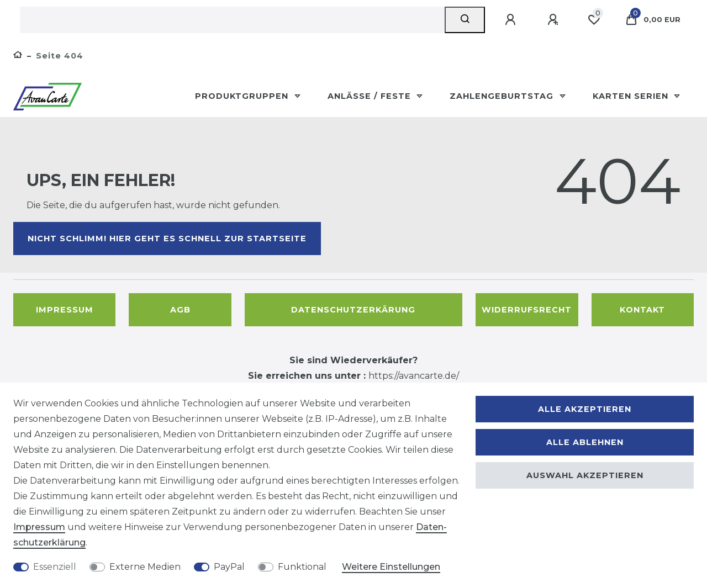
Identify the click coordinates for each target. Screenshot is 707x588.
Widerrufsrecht (527, 310)
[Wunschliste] (594, 20)
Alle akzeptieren (585, 409)
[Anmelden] (512, 20)
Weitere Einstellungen (391, 567)
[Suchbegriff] (232, 20)
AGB (180, 310)
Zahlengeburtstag (503, 96)
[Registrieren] (555, 20)
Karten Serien (632, 96)
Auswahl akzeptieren (585, 475)
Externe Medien (145, 567)
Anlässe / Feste (371, 96)
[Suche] (465, 20)
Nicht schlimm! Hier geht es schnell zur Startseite (167, 239)
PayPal (229, 567)
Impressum (65, 310)
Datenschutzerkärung (353, 310)
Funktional (302, 567)
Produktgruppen (243, 96)
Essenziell (55, 567)
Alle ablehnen (585, 442)
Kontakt (642, 310)
